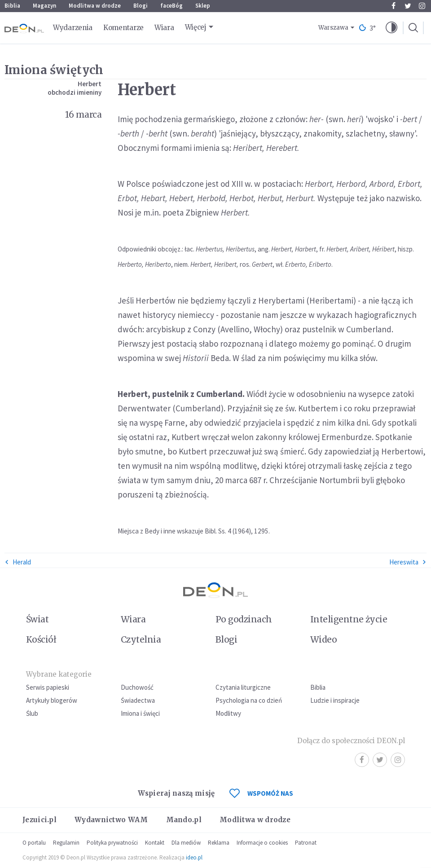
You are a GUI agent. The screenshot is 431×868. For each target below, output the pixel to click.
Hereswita (408, 562)
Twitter (408, 6)
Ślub (32, 713)
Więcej (196, 27)
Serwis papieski (48, 687)
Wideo (323, 639)
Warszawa (333, 28)
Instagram (422, 6)
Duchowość (137, 687)
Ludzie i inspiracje (335, 700)
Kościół (41, 639)
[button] (391, 28)
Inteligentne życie (349, 619)
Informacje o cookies (262, 843)
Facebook (394, 6)
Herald (18, 562)
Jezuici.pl (40, 820)
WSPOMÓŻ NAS (261, 793)
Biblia (12, 6)
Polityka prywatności (112, 843)
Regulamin (66, 843)
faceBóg (172, 6)
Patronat (306, 843)
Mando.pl (184, 820)
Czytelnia (141, 639)
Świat (37, 619)
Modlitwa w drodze (95, 6)
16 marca (83, 115)
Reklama (219, 843)
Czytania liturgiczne (243, 687)
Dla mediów (186, 843)
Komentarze (123, 28)
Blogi (141, 6)
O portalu (34, 843)
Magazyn (44, 6)
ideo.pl (194, 857)
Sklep (203, 6)
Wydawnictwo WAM (111, 820)
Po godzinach (244, 619)
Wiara (164, 28)
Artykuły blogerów (52, 700)
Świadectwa (138, 700)
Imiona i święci (140, 713)
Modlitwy (228, 713)
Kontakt (155, 843)
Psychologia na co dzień (249, 700)
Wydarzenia (73, 28)
